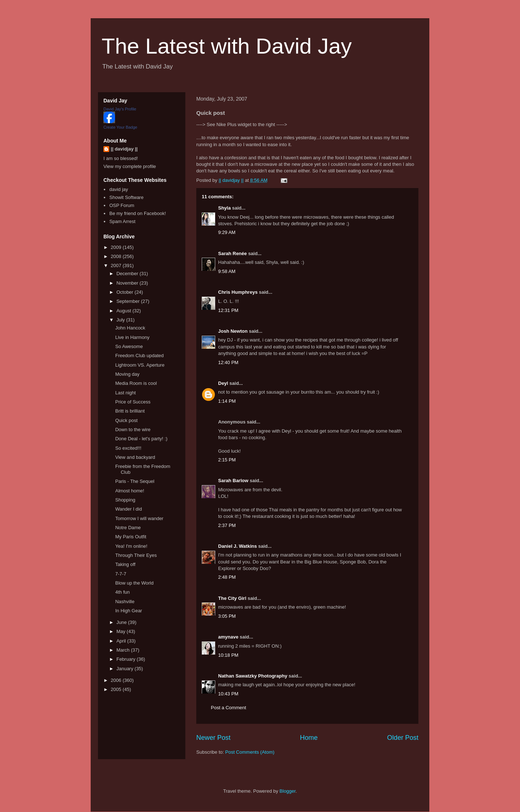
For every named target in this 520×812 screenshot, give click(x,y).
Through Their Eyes (136, 555)
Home (309, 738)
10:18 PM (228, 655)
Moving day (127, 374)
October (126, 292)
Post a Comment (229, 708)
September (129, 301)
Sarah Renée (233, 253)
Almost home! (129, 491)
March (124, 650)
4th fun (122, 592)
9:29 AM (227, 232)
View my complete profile (130, 166)
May (122, 631)
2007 (117, 266)
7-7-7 (121, 574)
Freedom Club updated (139, 356)
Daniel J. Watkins (237, 546)
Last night (125, 393)
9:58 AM (227, 271)
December (128, 274)
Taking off (125, 564)
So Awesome (129, 346)
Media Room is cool (136, 383)
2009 (117, 247)
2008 (117, 256)
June (122, 622)
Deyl (223, 383)
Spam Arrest (122, 221)
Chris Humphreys (238, 292)
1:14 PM (227, 401)
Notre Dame (128, 528)
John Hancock (130, 328)
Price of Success (133, 402)
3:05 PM (227, 616)
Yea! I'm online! (131, 546)
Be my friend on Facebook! (137, 213)
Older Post (403, 738)
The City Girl (232, 598)
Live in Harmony (132, 337)
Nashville (125, 602)
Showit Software (126, 197)
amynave (228, 637)
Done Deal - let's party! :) (141, 439)
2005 (117, 689)
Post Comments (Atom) (250, 752)
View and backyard (135, 457)
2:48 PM (227, 577)
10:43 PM (228, 694)
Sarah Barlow (233, 481)
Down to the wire (133, 430)
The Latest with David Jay (227, 46)
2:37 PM (227, 525)
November (128, 283)
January (126, 669)
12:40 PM (228, 362)
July (121, 320)
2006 (117, 680)
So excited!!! (128, 448)
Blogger (288, 791)
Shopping (125, 500)
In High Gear (129, 611)
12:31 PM (228, 310)
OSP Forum (122, 205)
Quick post (126, 420)
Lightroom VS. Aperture (140, 365)
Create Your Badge (120, 127)
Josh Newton (233, 331)
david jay (119, 189)
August (125, 311)
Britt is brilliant (130, 411)
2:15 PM (227, 460)
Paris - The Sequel (135, 481)
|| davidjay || (124, 149)
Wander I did (128, 509)
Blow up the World (134, 583)
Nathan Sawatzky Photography (253, 676)
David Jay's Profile (120, 109)
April (122, 641)
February (127, 659)
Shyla (224, 208)
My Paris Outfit (131, 537)
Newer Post (213, 738)
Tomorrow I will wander (139, 518)
